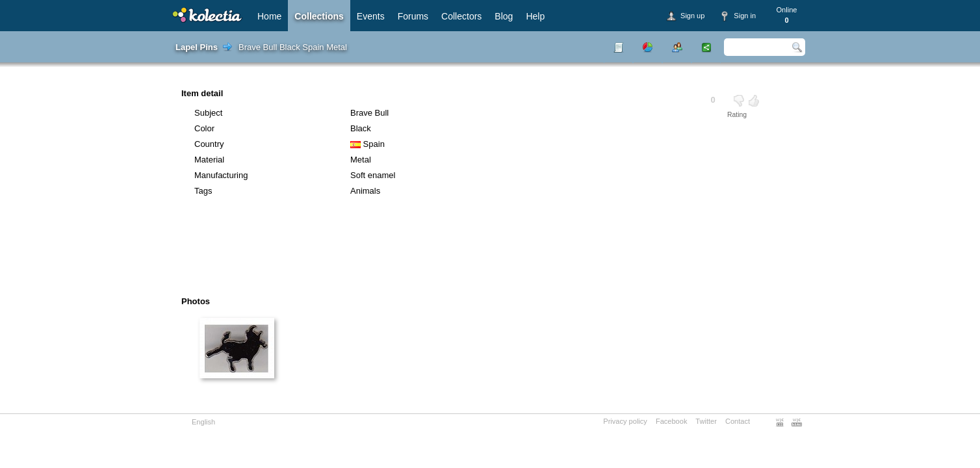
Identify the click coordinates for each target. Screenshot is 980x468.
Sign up (692, 16)
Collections (319, 16)
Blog (504, 16)
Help (535, 16)
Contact (738, 421)
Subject (208, 113)
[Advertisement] (454, 251)
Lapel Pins (197, 47)
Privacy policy (625, 421)
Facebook (672, 421)
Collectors (461, 16)
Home (269, 16)
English (203, 422)
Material (209, 160)
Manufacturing (221, 175)
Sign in (745, 16)
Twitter (706, 421)
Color (204, 128)
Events (371, 16)
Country (209, 144)
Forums (413, 16)
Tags (203, 191)
